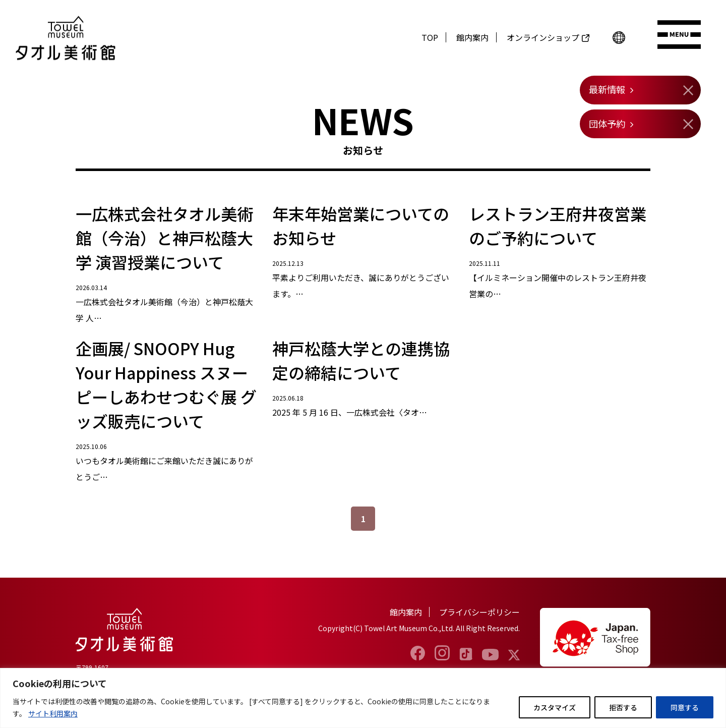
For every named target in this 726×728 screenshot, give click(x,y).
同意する (685, 707)
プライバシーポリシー (479, 612)
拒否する (623, 707)
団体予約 (607, 124)
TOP (430, 37)
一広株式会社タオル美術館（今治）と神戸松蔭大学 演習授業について (164, 238)
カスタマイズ (555, 707)
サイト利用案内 (53, 713)
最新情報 (607, 89)
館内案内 (472, 37)
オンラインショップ (543, 37)
